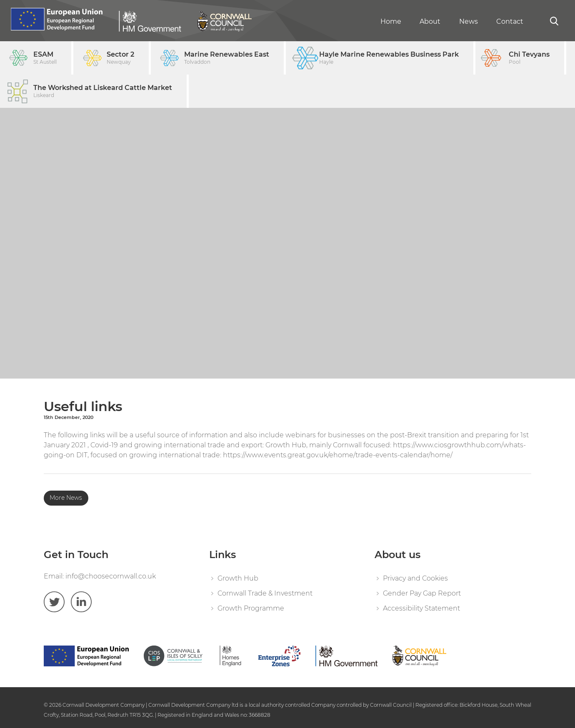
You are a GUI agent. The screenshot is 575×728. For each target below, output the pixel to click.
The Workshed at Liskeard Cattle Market (103, 91)
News (469, 21)
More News (66, 498)
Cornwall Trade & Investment (265, 593)
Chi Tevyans (529, 58)
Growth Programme (251, 608)
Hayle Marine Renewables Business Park (389, 58)
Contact (510, 21)
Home (391, 21)
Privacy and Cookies (415, 578)
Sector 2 (120, 58)
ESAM (45, 58)
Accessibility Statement (421, 608)
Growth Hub (238, 578)
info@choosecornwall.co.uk (111, 576)
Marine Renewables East (227, 58)
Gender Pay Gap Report (422, 593)
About (430, 21)
